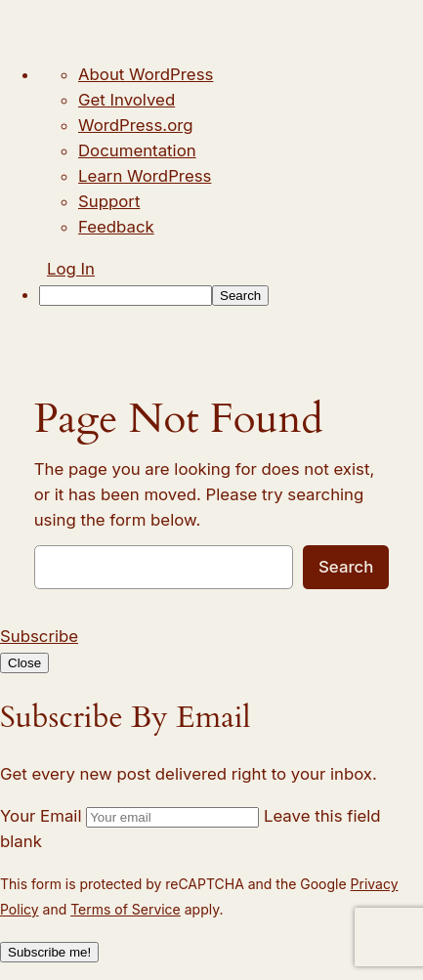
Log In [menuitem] (71, 269)
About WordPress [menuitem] (146, 74)
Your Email (41, 816)
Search (346, 567)
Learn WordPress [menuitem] (145, 176)
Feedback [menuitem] (116, 227)
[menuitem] (231, 294)
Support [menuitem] (109, 201)
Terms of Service (126, 909)
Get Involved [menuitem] (127, 100)
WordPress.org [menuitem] (136, 125)
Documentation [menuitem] (137, 150)
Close (24, 663)
